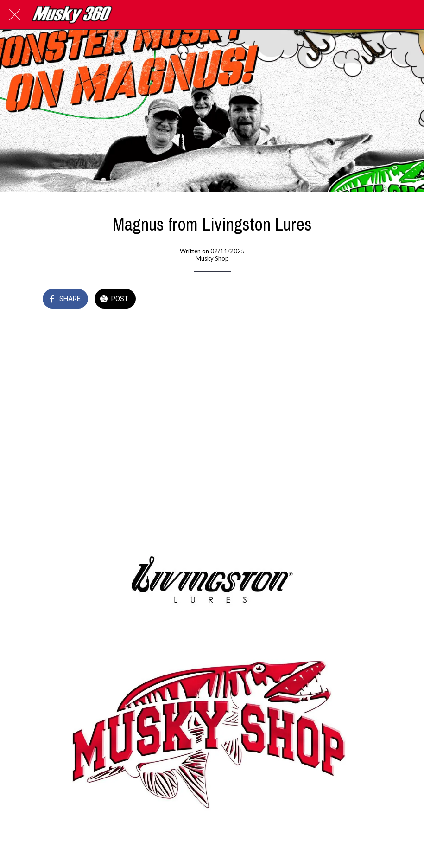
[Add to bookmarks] (371, 300)
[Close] (15, 15)
